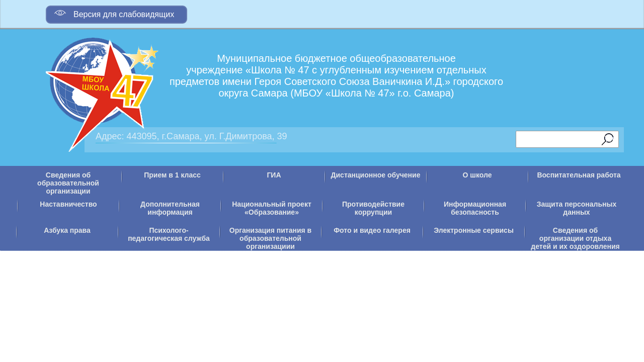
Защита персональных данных (577, 208)
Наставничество (68, 204)
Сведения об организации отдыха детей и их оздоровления (575, 238)
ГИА (274, 175)
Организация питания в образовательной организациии (270, 238)
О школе (477, 175)
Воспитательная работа (579, 175)
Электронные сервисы (474, 230)
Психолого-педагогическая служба (169, 234)
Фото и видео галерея (372, 230)
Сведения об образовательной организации (68, 183)
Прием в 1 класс (172, 175)
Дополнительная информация (170, 208)
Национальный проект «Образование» (272, 208)
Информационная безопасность (475, 208)
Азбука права (67, 230)
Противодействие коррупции (373, 208)
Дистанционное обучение (376, 175)
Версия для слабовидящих (114, 13)
